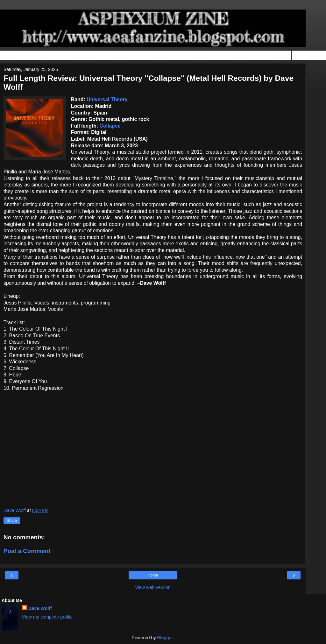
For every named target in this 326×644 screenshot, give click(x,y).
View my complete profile (47, 617)
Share (12, 521)
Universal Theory (107, 99)
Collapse (110, 126)
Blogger (165, 638)
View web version (153, 587)
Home (153, 575)
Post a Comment (27, 551)
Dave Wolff (40, 608)
